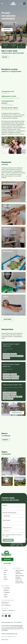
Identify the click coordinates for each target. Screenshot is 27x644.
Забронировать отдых (17, 413)
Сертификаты (7, 592)
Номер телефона (7, 520)
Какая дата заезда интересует (9, 513)
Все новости (6, 440)
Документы (6, 590)
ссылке (5, 627)
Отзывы (6, 595)
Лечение (6, 570)
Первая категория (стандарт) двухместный (19, 577)
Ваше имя (5, 505)
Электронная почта (7, 528)
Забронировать (7, 30)
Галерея (6, 597)
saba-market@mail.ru (6, 605)
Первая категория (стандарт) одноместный (19, 572)
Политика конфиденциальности (9, 637)
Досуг (5, 575)
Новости (6, 579)
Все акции (5, 57)
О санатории (7, 588)
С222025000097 (18, 622)
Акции (5, 577)
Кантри (7, 640)
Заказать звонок (7, 34)
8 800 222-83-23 (5, 602)
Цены (5, 572)
